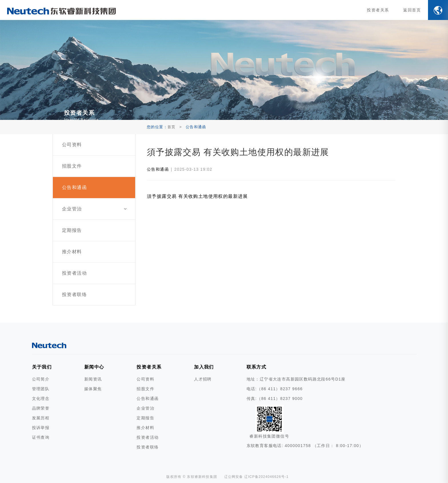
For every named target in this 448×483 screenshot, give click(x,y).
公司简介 (41, 379)
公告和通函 (158, 169)
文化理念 (41, 399)
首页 (172, 127)
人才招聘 (203, 379)
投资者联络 (148, 447)
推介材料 (145, 428)
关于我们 (42, 367)
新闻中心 (94, 367)
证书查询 (41, 437)
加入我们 (204, 367)
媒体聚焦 (93, 389)
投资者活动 (148, 437)
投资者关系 (378, 10)
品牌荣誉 (41, 408)
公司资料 (145, 379)
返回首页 (412, 10)
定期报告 (145, 418)
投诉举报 (41, 428)
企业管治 (145, 408)
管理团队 (41, 389)
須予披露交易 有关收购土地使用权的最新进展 (197, 196)
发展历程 (41, 418)
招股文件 (145, 389)
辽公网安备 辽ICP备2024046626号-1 (257, 477)
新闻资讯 (93, 379)
